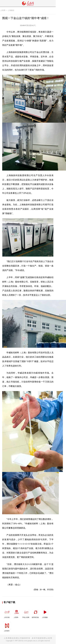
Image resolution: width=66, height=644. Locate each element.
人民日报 (7, 613)
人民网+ (16, 613)
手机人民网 (26, 613)
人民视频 (45, 613)
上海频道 (11, 10)
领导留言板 (35, 613)
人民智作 (7, 627)
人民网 (3, 10)
